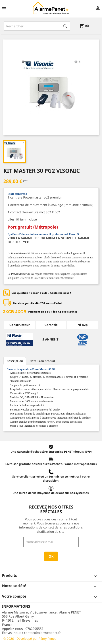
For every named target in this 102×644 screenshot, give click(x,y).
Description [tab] (15, 361)
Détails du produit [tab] (43, 361)
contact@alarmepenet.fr (42, 633)
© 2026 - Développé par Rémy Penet (30, 639)
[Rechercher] (37, 26)
